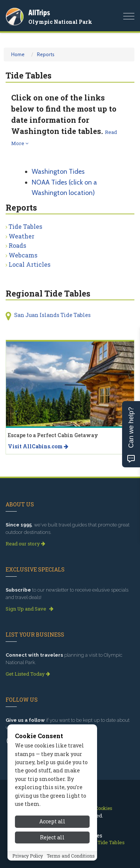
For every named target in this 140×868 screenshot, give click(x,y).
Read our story (25, 544)
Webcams (23, 255)
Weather (21, 236)
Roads (17, 245)
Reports (46, 54)
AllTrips (39, 12)
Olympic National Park (60, 22)
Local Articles (29, 264)
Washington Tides (58, 172)
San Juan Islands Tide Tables (52, 315)
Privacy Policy (28, 856)
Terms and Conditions (71, 856)
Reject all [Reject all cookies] (52, 838)
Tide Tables (25, 226)
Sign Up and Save (29, 609)
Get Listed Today (28, 674)
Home (18, 54)
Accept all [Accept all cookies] (52, 822)
